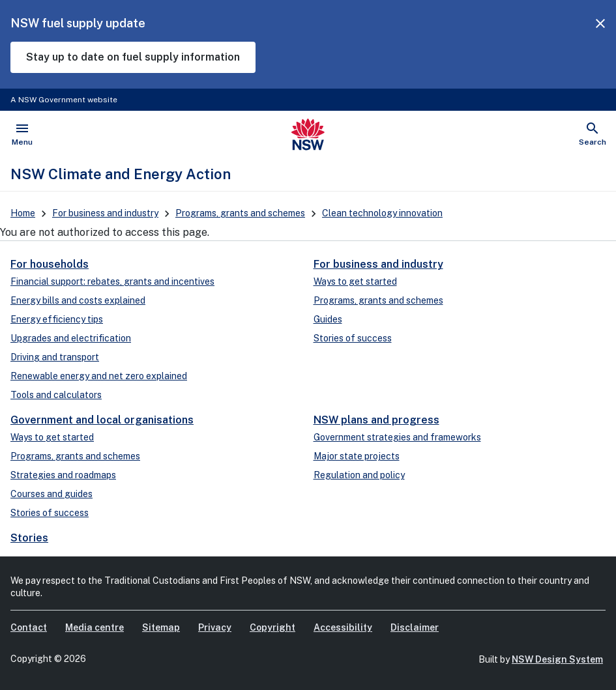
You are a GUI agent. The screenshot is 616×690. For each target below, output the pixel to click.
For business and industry (105, 213)
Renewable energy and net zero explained (99, 376)
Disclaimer (415, 627)
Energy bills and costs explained (78, 300)
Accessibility (343, 627)
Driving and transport (55, 357)
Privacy (215, 627)
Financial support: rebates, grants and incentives (112, 281)
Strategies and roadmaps (63, 475)
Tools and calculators (56, 395)
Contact (29, 627)
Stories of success (353, 338)
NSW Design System (557, 659)
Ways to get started (355, 281)
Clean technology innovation (382, 213)
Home (23, 213)
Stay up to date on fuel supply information (133, 57)
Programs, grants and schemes (240, 213)
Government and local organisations (102, 420)
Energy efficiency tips (57, 319)
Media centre (95, 627)
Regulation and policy (359, 475)
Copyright (272, 627)
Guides (328, 319)
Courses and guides (51, 494)
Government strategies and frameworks (397, 437)
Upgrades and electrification (71, 338)
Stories (29, 538)
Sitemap (161, 627)
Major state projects (357, 456)
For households (50, 264)
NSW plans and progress (376, 420)
